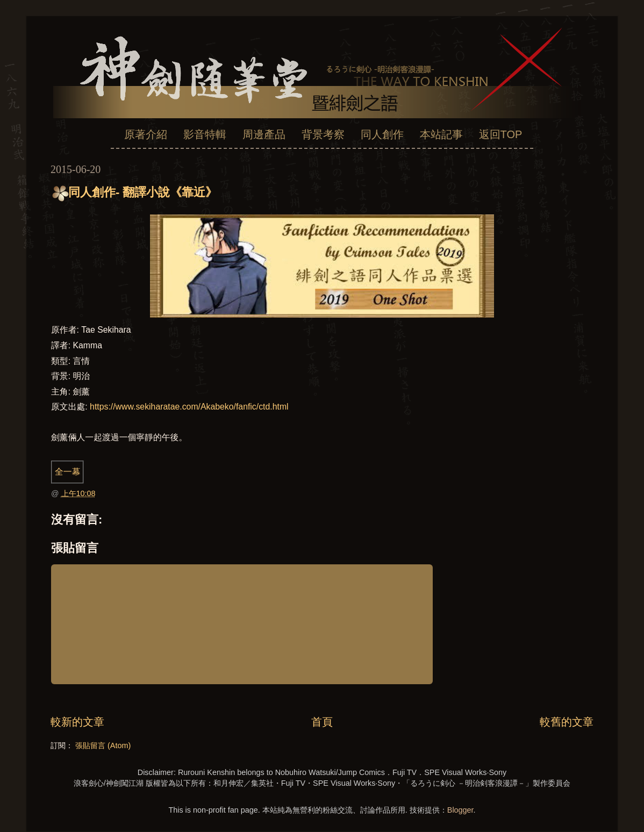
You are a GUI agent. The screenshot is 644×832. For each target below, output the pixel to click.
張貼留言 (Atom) (103, 745)
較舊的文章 (567, 722)
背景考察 (323, 134)
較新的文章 (77, 722)
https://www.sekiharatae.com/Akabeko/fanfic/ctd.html (189, 407)
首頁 (322, 722)
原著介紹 (146, 134)
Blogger (460, 810)
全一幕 (67, 472)
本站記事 (441, 134)
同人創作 (382, 134)
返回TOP (501, 134)
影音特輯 (205, 134)
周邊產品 (264, 134)
